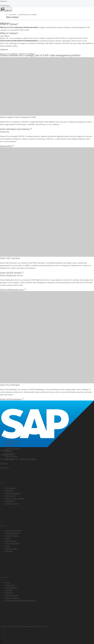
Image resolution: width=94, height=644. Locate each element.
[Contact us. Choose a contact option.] (6, 10)
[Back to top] (1, 643)
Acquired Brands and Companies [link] (27, 15)
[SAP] (47, 402)
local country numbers (28, 459)
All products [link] (12, 15)
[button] (7, 15)
